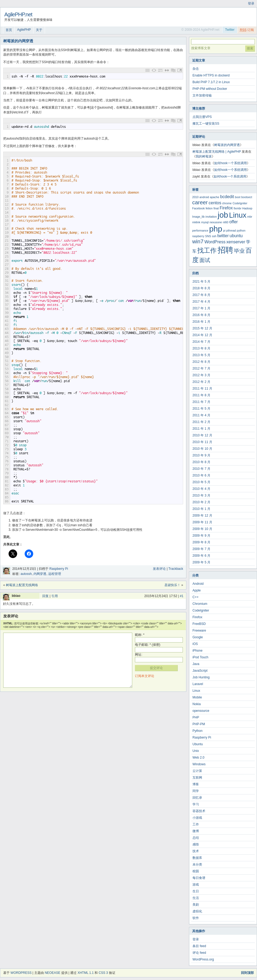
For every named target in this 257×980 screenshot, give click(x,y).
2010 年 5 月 (201, 482)
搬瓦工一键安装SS (206, 124)
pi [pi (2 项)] (224, 230)
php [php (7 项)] (216, 229)
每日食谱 (199, 878)
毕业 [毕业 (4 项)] (239, 251)
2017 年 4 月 (201, 302)
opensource (201, 711)
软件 (196, 918)
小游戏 (197, 818)
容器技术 (199, 811)
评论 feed (199, 953)
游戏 (196, 885)
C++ (196, 597)
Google (198, 637)
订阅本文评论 (145, 676)
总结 (196, 838)
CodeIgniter (201, 610)
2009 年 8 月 (201, 542)
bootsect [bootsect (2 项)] (247, 197)
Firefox (197, 617)
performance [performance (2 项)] (200, 230)
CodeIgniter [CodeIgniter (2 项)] (240, 203)
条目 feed (199, 946)
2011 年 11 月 (202, 389)
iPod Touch (200, 657)
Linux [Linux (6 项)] (238, 215)
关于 (39, 30)
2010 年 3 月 (201, 495)
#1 (182, 596)
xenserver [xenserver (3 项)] (236, 242)
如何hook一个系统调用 (230, 163)
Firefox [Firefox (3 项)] (226, 208)
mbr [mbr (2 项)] (250, 217)
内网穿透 (40, 574)
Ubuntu (198, 744)
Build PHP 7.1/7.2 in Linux (211, 82)
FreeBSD (199, 624)
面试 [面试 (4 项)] (205, 260)
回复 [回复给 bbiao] (46, 596)
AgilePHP (24, 30)
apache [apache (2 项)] (215, 197)
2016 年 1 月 (201, 322)
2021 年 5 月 (201, 282)
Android (198, 584)
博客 (196, 784)
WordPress (21, 973)
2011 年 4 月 (201, 415)
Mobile (197, 697)
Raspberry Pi (59, 569)
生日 (196, 891)
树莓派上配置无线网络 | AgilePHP (217, 152)
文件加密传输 (202, 95)
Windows (199, 764)
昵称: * (140, 635)
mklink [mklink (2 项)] (196, 222)
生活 (196, 898)
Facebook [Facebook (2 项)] (199, 208)
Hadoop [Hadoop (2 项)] (247, 208)
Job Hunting (201, 677)
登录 (251, 3)
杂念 (196, 69)
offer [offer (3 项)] (233, 222)
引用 (55, 596)
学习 (196, 804)
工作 (196, 824)
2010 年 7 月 (201, 469)
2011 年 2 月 (201, 422)
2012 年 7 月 (201, 368)
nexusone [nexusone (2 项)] (216, 222)
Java (196, 664)
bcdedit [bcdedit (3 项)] (227, 197)
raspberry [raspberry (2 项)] (198, 236)
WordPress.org (203, 959)
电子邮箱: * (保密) (148, 645)
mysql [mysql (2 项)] (205, 222)
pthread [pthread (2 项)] (231, 230)
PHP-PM (199, 724)
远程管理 (55, 574)
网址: (139, 655)
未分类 (197, 864)
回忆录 (197, 798)
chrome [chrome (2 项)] (227, 203)
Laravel (198, 684)
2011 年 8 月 (201, 395)
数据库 (197, 858)
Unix (196, 751)
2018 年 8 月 (201, 288)
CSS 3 (103, 973)
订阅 (247, 30)
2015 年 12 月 (202, 328)
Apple (197, 590)
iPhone (197, 651)
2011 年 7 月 (201, 402)
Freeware (199, 631)
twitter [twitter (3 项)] (223, 236)
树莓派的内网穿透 (227, 145)
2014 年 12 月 (202, 335)
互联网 (197, 778)
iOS (195, 644)
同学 (196, 791)
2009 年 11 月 (202, 522)
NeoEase (52, 973)
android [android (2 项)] (204, 197)
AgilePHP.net (18, 14)
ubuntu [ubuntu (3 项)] (236, 236)
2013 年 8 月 (201, 348)
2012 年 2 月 (201, 382)
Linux (196, 691)
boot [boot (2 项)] (238, 197)
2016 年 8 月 (201, 315)
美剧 (196, 905)
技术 (196, 851)
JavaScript (200, 671)
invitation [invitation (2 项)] (211, 217)
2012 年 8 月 (201, 362)
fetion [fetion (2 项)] (209, 208)
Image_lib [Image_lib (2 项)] (198, 217)
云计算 (197, 771)
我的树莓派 (204, 156)
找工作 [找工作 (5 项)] (207, 250)
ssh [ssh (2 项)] (214, 236)
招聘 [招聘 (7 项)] (225, 250)
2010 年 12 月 (202, 435)
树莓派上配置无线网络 (22, 585)
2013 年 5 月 (201, 355)
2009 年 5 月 (201, 562)
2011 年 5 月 (201, 409)
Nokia (197, 704)
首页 (9, 30)
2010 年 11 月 (202, 442)
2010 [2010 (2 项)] (195, 197)
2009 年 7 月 (201, 549)
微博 (196, 831)
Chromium (200, 604)
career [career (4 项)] (200, 202)
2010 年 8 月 (201, 462)
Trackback (176, 569)
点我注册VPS (202, 117)
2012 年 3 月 (201, 375)
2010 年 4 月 (201, 489)
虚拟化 (197, 911)
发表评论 (159, 569)
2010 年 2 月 (201, 502)
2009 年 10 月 (202, 529)
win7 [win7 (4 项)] (198, 241)
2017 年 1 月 (201, 308)
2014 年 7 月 (201, 342)
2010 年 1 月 (201, 509)
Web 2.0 (198, 758)
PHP (196, 717)
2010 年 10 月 (202, 449)
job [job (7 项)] (223, 215)
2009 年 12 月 (202, 516)
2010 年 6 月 (201, 475)
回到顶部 (247, 973)
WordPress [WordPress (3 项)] (215, 242)
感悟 (196, 844)
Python (197, 731)
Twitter (230, 30)
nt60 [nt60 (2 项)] (226, 222)
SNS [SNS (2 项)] (208, 236)
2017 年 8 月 (201, 295)
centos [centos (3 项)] (215, 203)
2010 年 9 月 (201, 455)
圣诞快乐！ (172, 585)
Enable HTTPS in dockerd (211, 75)
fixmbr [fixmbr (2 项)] (238, 208)
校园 (196, 871)
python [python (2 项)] (241, 230)
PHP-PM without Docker (210, 89)
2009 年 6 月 (201, 556)
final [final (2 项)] (216, 208)
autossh (26, 574)
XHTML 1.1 (86, 973)
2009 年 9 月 (201, 536)
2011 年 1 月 (201, 429)
